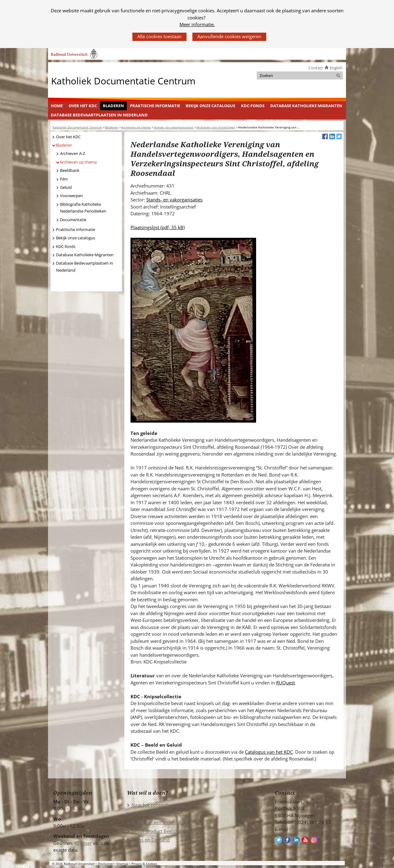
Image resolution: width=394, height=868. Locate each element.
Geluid (66, 187)
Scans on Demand (151, 840)
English (336, 68)
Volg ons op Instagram (314, 840)
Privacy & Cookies (144, 864)
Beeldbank (70, 170)
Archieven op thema (78, 162)
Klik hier (83, 843)
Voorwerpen (71, 196)
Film (64, 179)
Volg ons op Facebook (287, 840)
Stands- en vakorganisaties (174, 200)
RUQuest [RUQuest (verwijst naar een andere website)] (285, 683)
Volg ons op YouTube (305, 840)
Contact (316, 68)
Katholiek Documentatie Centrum (123, 81)
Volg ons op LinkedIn (296, 840)
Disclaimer (106, 864)
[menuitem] (57, 106)
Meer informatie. (197, 24)
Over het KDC (83, 106)
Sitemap (122, 864)
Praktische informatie (155, 106)
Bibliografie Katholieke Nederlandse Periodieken (83, 208)
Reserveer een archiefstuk (159, 822)
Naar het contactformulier (159, 805)
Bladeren (113, 106)
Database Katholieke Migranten (306, 106)
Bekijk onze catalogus (210, 106)
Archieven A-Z (72, 153)
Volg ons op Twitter (278, 840)
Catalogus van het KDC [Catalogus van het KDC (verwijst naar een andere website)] (269, 752)
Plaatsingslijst (158, 227)
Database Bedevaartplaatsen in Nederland (99, 115)
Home (57, 106)
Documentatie (73, 220)
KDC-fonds (253, 106)
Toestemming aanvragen (158, 813)
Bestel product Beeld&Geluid (162, 831)
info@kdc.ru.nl (307, 829)
